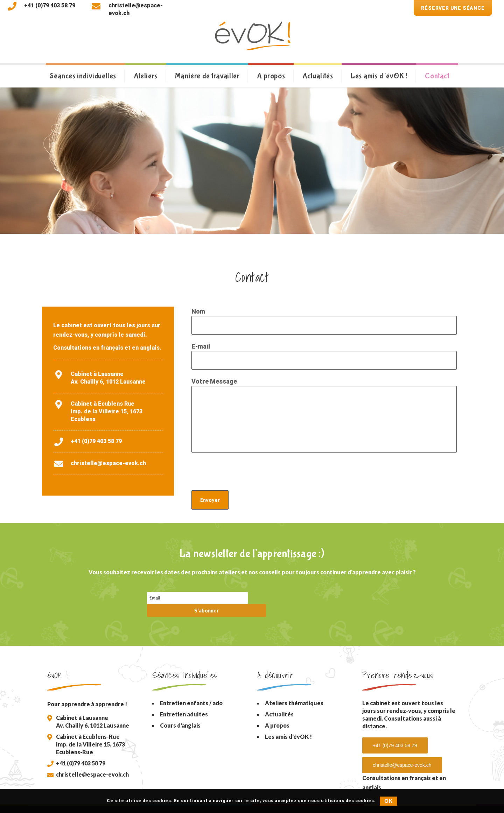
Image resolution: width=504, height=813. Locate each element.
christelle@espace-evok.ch (108, 463)
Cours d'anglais (180, 713)
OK (388, 801)
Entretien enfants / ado (191, 691)
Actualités (279, 702)
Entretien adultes (184, 702)
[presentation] (245, 473)
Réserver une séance (453, 8)
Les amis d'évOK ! (288, 724)
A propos (277, 713)
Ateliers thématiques (294, 691)
